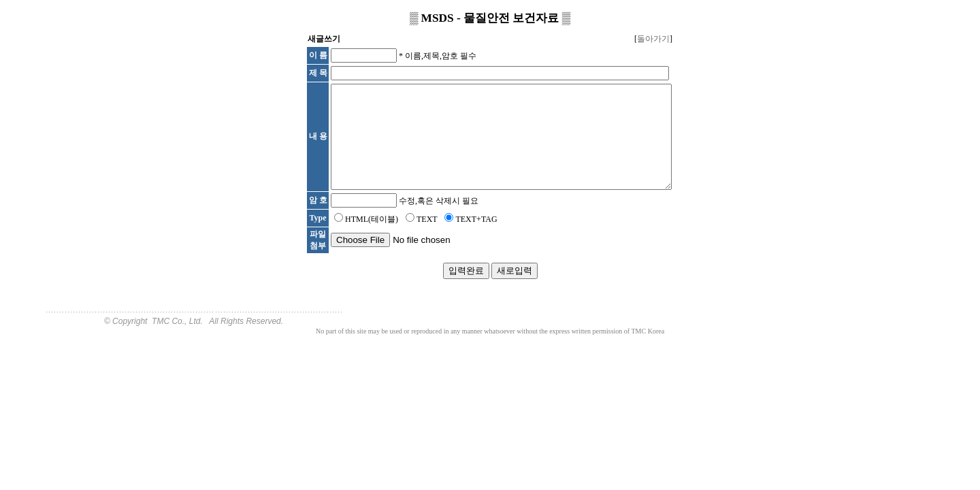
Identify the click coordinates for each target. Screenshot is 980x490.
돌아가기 (653, 39)
